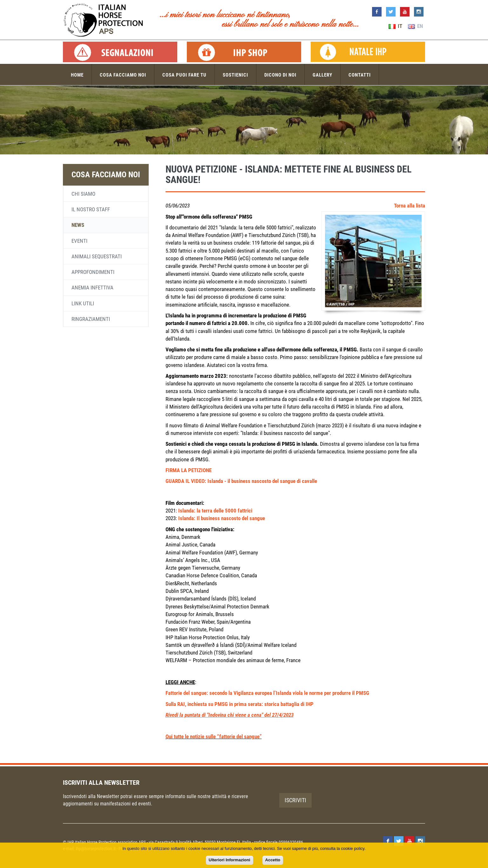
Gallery (322, 75)
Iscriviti (295, 800)
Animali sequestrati (97, 256)
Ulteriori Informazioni (230, 860)
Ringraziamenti (91, 319)
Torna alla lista (410, 206)
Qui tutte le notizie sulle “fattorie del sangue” (214, 736)
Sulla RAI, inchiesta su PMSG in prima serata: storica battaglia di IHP (240, 704)
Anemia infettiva (92, 288)
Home (77, 75)
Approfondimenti (93, 272)
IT (395, 26)
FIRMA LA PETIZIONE (189, 470)
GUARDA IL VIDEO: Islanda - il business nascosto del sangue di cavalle (241, 481)
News (78, 225)
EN (415, 26)
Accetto (273, 860)
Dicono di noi (280, 75)
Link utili (83, 303)
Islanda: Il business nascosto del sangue (222, 518)
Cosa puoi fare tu (184, 75)
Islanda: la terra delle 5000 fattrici (215, 511)
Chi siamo (83, 194)
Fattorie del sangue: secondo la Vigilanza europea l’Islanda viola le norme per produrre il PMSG (267, 693)
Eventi (79, 241)
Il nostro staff (91, 209)
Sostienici (235, 75)
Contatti (360, 75)
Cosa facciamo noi (123, 75)
